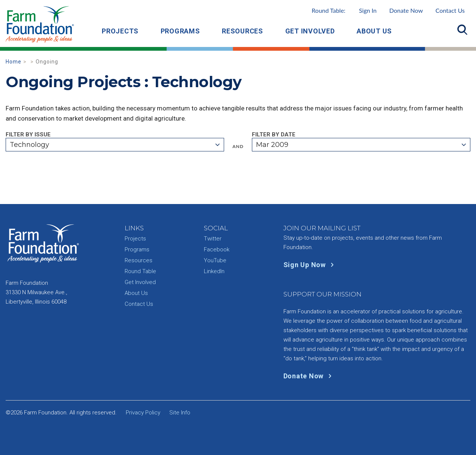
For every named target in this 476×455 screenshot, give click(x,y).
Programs (180, 31)
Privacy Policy (143, 413)
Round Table (140, 271)
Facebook (217, 249)
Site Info (180, 413)
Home (14, 62)
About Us (374, 31)
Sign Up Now (310, 265)
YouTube (215, 260)
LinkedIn (214, 271)
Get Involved (310, 31)
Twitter (213, 239)
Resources (243, 31)
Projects (120, 31)
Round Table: (344, 10)
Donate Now (406, 10)
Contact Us (450, 10)
